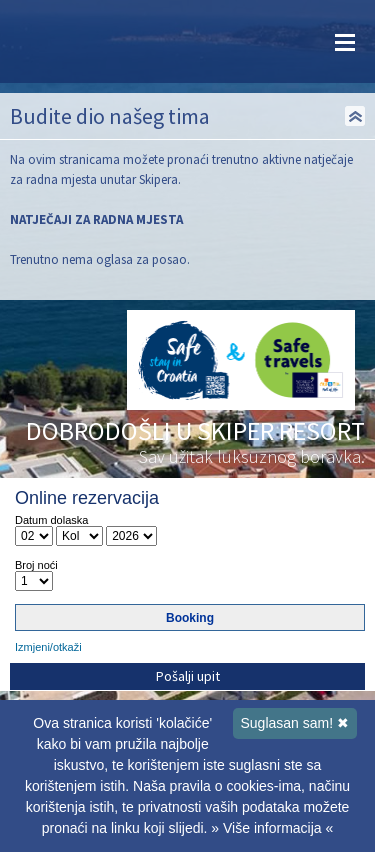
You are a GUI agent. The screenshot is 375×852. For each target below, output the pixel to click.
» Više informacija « (272, 828)
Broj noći (36, 565)
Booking (190, 618)
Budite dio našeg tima (110, 116)
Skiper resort (70, 41)
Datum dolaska (51, 520)
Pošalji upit (188, 676)
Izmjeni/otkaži (48, 647)
